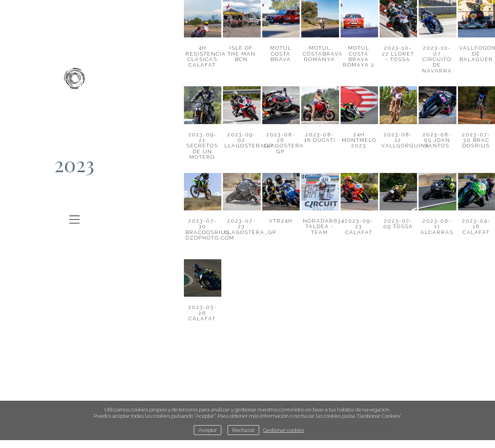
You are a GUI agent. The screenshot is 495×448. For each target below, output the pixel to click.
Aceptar (208, 430)
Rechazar (244, 430)
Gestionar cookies (284, 430)
